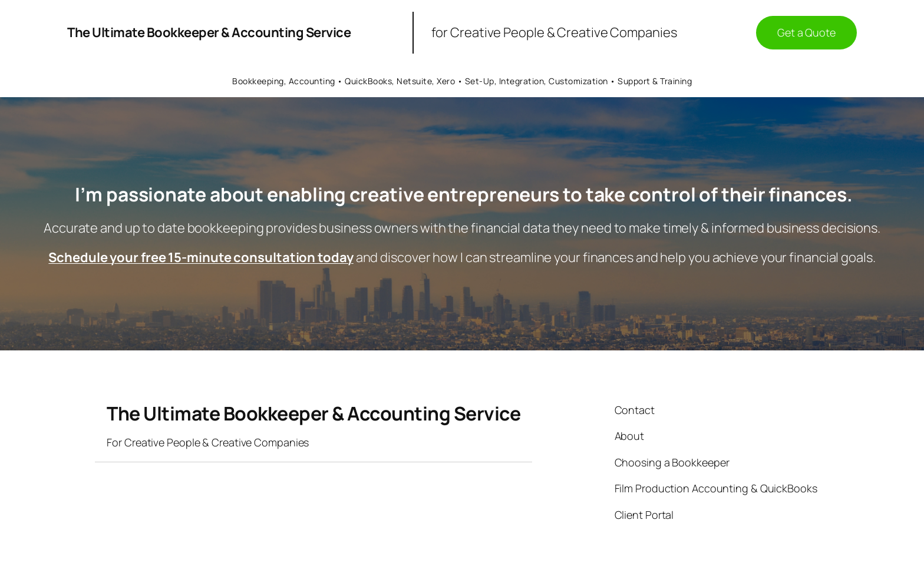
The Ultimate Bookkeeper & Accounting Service (209, 32)
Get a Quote (806, 32)
